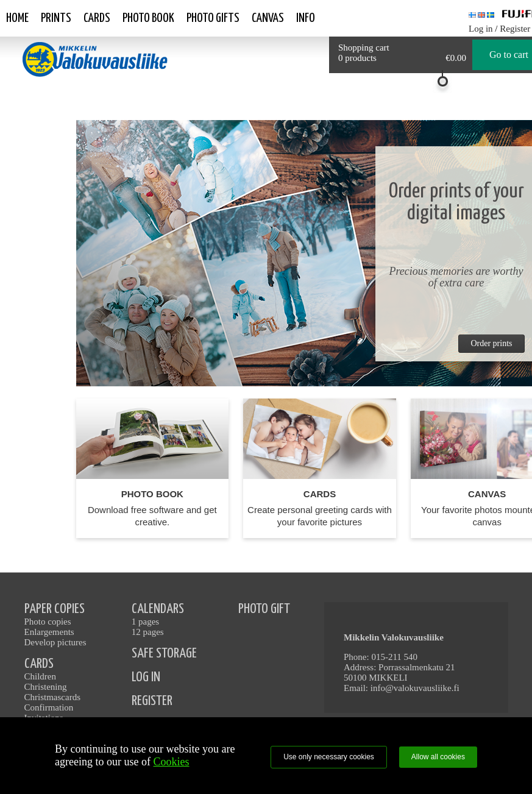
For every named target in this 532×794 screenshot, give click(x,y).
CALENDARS (158, 609)
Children (41, 676)
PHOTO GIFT (264, 609)
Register (515, 29)
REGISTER (152, 701)
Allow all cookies (438, 757)
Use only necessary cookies (329, 757)
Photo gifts (213, 18)
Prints (56, 18)
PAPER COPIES (55, 609)
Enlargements (49, 632)
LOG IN (146, 677)
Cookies (172, 762)
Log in (481, 29)
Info (306, 18)
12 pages (148, 632)
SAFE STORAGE (164, 654)
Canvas (268, 18)
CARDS (39, 664)
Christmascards (52, 697)
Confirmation (49, 707)
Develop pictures (55, 642)
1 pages (145, 622)
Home (17, 18)
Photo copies (48, 622)
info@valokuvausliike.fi (415, 688)
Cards (97, 18)
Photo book (148, 18)
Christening (46, 687)
